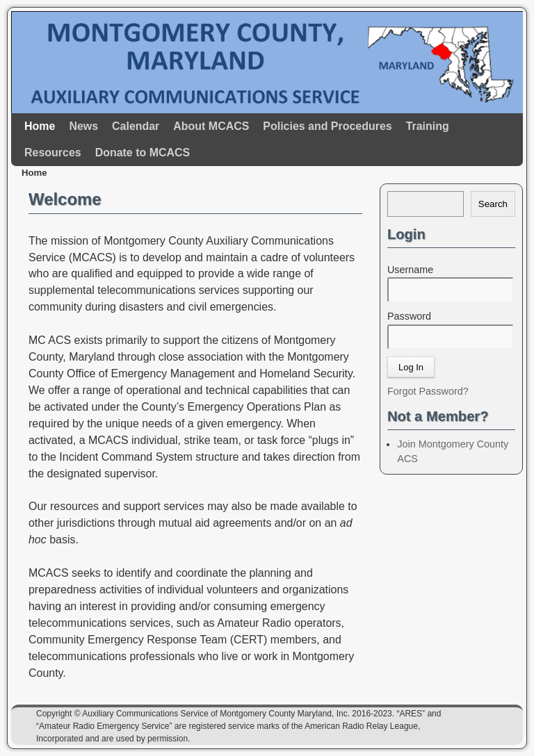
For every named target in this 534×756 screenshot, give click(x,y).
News (83, 126)
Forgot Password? (428, 391)
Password (409, 316)
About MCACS (211, 126)
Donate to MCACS (143, 153)
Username (410, 270)
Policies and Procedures (327, 126)
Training (428, 126)
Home (40, 126)
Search (493, 204)
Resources (53, 153)
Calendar (136, 126)
